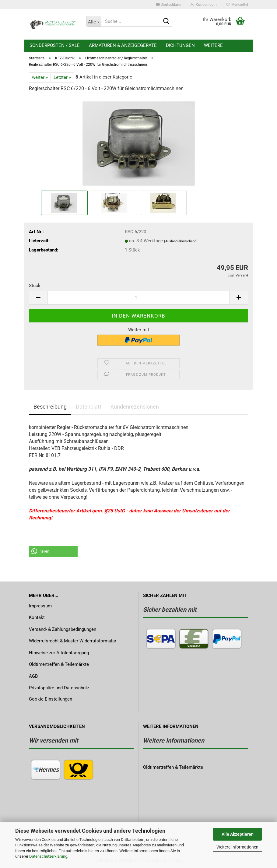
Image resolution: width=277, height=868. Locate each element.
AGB (33, 676)
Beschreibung (50, 407)
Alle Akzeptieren (238, 834)
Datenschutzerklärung (48, 856)
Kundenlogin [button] (204, 5)
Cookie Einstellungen (51, 699)
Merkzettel (237, 5)
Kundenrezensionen (135, 407)
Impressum (40, 606)
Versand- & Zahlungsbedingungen (63, 629)
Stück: (35, 286)
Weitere (213, 45)
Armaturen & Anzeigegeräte (123, 45)
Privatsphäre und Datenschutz (59, 688)
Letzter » (62, 77)
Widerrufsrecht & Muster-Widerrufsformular (73, 641)
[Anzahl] (138, 298)
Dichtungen (180, 45)
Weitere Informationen (237, 847)
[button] (169, 5)
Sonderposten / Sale (55, 45)
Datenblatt (89, 407)
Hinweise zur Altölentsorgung (59, 653)
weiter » (40, 77)
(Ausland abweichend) (181, 241)
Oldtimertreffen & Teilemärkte (59, 664)
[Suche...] (94, 21)
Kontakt (37, 617)
